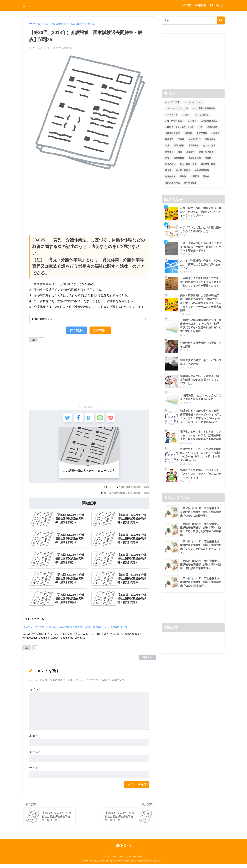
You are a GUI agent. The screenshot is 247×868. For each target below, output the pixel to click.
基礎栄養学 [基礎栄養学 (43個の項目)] (210, 139)
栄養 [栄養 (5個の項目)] (167, 158)
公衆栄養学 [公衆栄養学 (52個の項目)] (202, 133)
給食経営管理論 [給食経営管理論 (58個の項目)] (202, 170)
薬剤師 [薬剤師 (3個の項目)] (183, 176)
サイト (34, 770)
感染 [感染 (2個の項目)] (180, 152)
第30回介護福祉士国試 (135, 490)
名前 (33, 739)
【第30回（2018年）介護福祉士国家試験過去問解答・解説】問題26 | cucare (67, 630)
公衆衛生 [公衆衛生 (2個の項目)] (215, 133)
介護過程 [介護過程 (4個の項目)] (188, 133)
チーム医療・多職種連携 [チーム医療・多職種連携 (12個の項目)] (204, 109)
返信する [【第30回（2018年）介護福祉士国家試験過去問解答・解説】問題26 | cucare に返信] (147, 660)
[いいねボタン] (34, 340)
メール (35, 754)
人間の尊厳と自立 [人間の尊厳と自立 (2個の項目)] (209, 121)
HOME (124, 849)
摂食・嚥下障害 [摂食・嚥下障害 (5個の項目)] (206, 152)
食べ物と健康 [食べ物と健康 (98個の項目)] (190, 183)
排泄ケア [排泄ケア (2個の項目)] (191, 152)
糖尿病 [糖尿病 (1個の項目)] (168, 170)
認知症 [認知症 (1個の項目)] (206, 176)
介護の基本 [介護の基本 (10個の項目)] (212, 127)
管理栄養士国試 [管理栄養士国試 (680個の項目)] (208, 164)
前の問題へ (76, 331)
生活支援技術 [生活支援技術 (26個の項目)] (195, 158)
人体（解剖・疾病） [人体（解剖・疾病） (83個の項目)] (174, 121)
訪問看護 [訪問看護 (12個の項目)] (195, 176)
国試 (187, 5)
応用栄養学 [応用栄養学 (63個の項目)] (194, 146)
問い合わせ (217, 5)
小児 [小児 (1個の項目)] (167, 146)
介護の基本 (118, 496)
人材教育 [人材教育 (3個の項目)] (192, 121)
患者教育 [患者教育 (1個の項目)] (169, 152)
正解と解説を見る (43, 319)
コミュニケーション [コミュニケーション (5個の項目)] (193, 102)
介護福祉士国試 (139, 496)
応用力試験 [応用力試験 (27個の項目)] (179, 146)
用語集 (200, 5)
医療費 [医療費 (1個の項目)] (181, 139)
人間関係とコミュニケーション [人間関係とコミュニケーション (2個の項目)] (180, 127)
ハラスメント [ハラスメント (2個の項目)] (171, 115)
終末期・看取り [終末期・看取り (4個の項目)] (183, 170)
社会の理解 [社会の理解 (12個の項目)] (170, 164)
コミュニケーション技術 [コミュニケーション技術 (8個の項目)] (177, 109)
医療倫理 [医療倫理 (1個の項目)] (169, 139)
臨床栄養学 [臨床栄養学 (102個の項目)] (170, 176)
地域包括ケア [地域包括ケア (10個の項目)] (195, 139)
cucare (30, 5)
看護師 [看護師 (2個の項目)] (208, 158)
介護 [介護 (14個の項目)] (201, 127)
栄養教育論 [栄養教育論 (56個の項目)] (179, 158)
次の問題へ (101, 331)
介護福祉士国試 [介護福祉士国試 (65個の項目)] (172, 133)
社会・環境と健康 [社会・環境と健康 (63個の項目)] (188, 164)
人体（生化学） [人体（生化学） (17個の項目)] (202, 115)
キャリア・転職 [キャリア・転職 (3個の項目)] (172, 102)
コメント (35, 692)
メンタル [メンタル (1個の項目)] (186, 115)
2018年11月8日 (121, 630)
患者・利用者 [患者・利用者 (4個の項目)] (209, 146)
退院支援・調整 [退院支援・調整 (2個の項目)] (172, 183)
